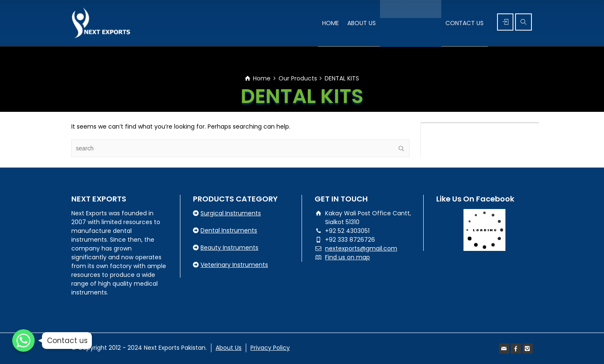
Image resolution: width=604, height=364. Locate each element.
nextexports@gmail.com (361, 248)
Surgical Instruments (231, 213)
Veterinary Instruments (234, 265)
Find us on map (348, 257)
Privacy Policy (270, 348)
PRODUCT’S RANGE (411, 23)
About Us (229, 348)
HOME (331, 23)
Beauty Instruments (229, 248)
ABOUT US (362, 23)
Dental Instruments (229, 230)
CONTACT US (465, 23)
